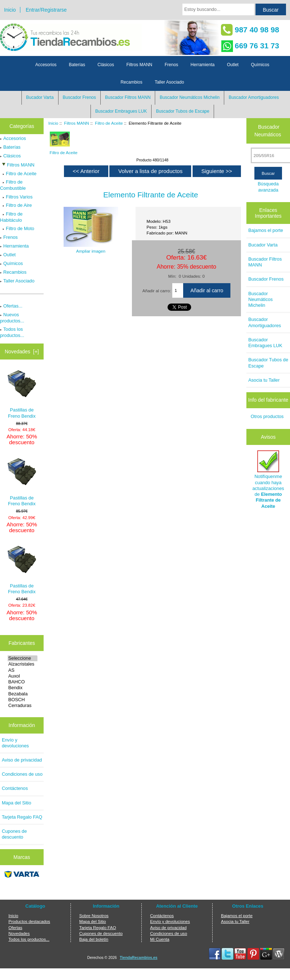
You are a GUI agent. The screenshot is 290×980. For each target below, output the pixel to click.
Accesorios (46, 65)
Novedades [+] (22, 352)
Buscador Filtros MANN (128, 97)
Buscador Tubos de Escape (183, 111)
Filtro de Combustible (13, 185)
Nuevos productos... (12, 318)
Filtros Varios (16, 197)
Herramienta (202, 65)
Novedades (19, 933)
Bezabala (23, 694)
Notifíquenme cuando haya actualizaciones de (268, 479)
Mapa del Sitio (17, 803)
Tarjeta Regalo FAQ (22, 817)
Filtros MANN (76, 123)
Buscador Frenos (79, 97)
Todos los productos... (12, 332)
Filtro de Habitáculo (11, 217)
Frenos (171, 65)
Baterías (77, 65)
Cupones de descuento (14, 834)
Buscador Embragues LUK (121, 111)
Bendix (23, 688)
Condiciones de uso (22, 774)
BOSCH (23, 700)
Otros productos (267, 416)
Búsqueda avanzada (268, 187)
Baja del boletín (94, 939)
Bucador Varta (40, 97)
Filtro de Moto (17, 228)
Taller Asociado (170, 82)
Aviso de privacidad (22, 760)
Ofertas (15, 927)
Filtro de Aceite (109, 123)
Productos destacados (29, 921)
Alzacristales (23, 664)
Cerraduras (23, 706)
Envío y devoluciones (15, 743)
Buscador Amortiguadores (254, 97)
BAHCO (23, 682)
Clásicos (106, 65)
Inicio (10, 10)
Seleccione (23, 658)
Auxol (23, 676)
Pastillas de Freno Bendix (22, 394)
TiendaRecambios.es (139, 958)
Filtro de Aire (16, 205)
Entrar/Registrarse (46, 10)
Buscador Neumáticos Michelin (190, 97)
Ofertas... (11, 306)
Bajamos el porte (266, 230)
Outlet (233, 65)
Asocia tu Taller (264, 380)
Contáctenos (15, 788)
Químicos (260, 65)
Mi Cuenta (160, 939)
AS (23, 670)
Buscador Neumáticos (268, 131)
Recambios (132, 82)
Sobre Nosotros (94, 915)
